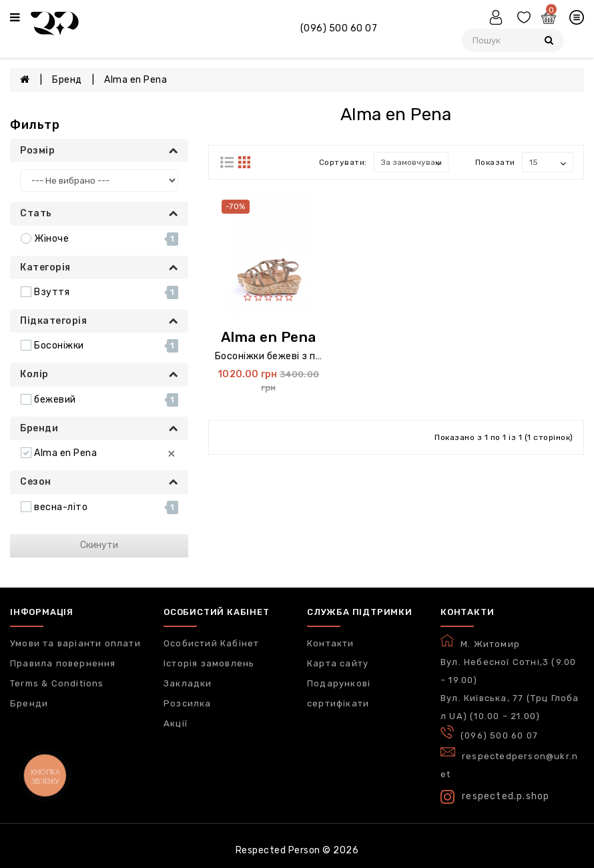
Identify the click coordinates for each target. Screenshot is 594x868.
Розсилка (188, 703)
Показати (495, 162)
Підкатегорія (99, 321)
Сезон (99, 482)
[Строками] (244, 164)
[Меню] (15, 18)
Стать (99, 213)
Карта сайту (338, 663)
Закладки (188, 683)
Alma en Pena (135, 80)
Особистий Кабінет (211, 643)
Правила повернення (63, 663)
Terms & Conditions (57, 683)
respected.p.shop (495, 797)
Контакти (331, 643)
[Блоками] (227, 164)
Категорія (99, 267)
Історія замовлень (209, 663)
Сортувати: (343, 162)
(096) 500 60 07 (339, 28)
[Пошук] (549, 40)
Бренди (99, 428)
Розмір (99, 151)
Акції (176, 723)
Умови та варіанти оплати (75, 643)
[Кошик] (550, 19)
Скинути (99, 545)
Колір (99, 374)
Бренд (67, 80)
